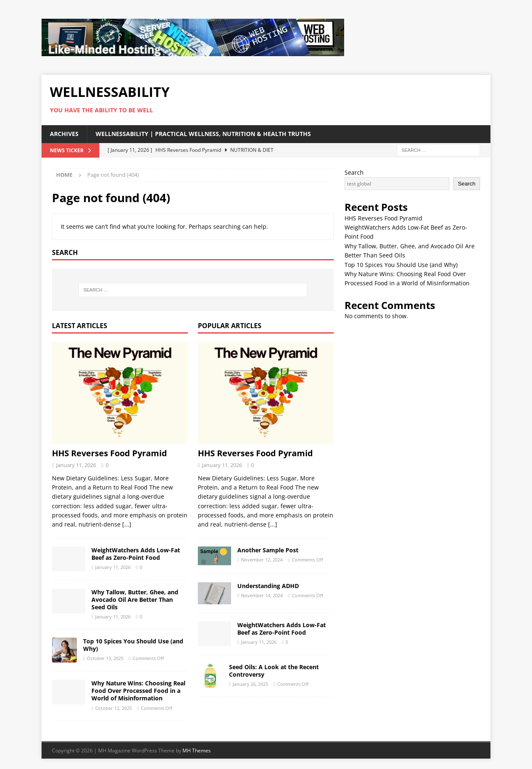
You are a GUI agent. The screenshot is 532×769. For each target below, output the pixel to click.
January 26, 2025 (250, 684)
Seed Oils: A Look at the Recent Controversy (274, 671)
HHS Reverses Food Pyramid (110, 453)
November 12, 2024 (262, 560)
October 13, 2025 (105, 658)
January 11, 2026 (76, 465)
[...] (127, 524)
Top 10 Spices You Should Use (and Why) (133, 645)
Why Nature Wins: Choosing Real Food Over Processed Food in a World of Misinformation (138, 691)
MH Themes (197, 750)
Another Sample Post (268, 550)
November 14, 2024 (262, 595)
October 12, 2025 (113, 708)
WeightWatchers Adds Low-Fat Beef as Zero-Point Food (136, 554)
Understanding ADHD (268, 586)
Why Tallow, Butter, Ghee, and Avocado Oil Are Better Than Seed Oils (135, 600)
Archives (64, 134)
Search (354, 172)
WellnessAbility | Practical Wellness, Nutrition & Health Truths (203, 134)
